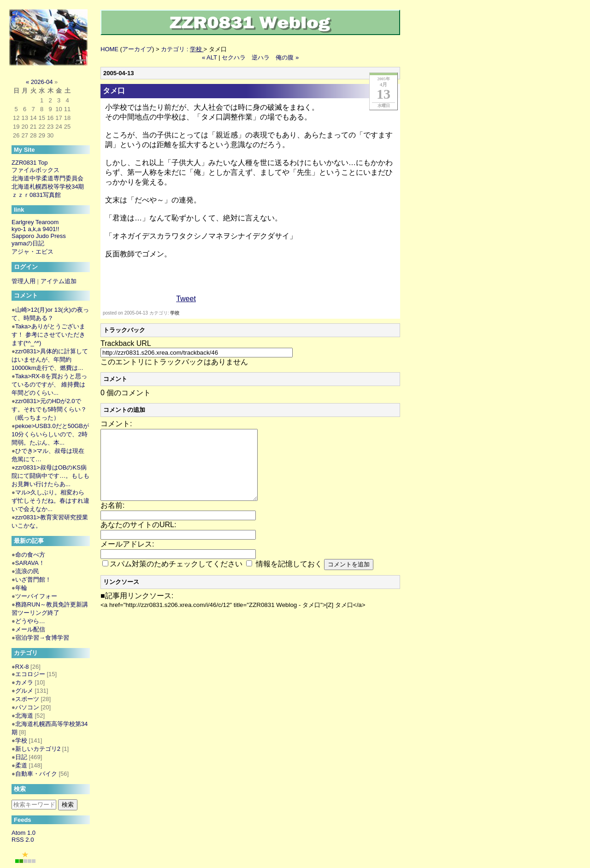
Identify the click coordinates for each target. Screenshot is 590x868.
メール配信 (30, 629)
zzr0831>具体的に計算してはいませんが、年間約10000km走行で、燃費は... (50, 360)
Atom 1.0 (24, 833)
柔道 (21, 765)
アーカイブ (137, 49)
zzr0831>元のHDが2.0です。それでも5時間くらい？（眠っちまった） (49, 409)
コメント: (116, 424)
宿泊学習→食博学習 (42, 638)
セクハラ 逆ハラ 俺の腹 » (260, 57)
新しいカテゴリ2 (38, 749)
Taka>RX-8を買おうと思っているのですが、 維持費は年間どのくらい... (49, 384)
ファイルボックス (35, 170)
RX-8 (22, 667)
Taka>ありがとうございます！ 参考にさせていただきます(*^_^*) (48, 335)
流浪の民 (27, 571)
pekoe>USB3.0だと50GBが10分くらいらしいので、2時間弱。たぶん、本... (50, 434)
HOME (109, 49)
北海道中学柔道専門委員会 (47, 178)
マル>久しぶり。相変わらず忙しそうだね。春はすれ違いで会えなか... (50, 501)
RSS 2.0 (23, 840)
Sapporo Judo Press (39, 236)
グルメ (24, 691)
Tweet (186, 299)
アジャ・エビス (32, 252)
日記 (21, 757)
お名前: (112, 519)
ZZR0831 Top (30, 163)
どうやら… (30, 621)
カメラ (24, 682)
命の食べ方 (30, 555)
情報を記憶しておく (289, 578)
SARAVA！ (30, 563)
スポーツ (27, 699)
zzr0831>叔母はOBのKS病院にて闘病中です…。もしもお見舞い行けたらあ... (50, 476)
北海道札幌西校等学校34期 (48, 187)
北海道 (24, 716)
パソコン (27, 707)
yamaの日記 (28, 243)
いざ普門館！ (33, 580)
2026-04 (42, 82)
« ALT (209, 57)
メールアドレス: (127, 558)
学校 (175, 313)
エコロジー (30, 674)
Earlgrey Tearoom (35, 222)
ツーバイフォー (36, 596)
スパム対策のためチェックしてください (176, 578)
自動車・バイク (36, 774)
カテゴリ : (182, 49)
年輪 (21, 588)
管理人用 (24, 281)
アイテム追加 (59, 281)
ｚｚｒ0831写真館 (36, 195)
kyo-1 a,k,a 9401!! (35, 229)
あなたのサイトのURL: (138, 538)
